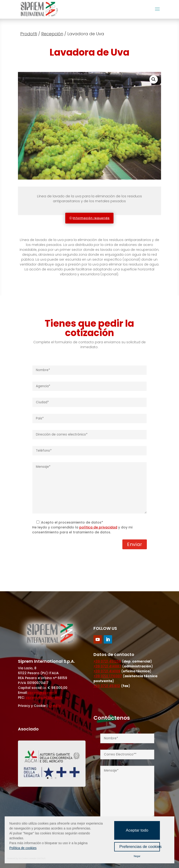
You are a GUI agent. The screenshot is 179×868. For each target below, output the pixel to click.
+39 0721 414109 (107, 671)
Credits (55, 706)
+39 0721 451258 (107, 661)
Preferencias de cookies (140, 847)
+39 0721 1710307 (108, 676)
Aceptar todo (137, 830)
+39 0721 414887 (107, 666)
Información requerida (91, 218)
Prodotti (29, 34)
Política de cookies (23, 848)
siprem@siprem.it (42, 693)
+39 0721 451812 (107, 686)
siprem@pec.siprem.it (44, 698)
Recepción (52, 34)
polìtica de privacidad (98, 527)
